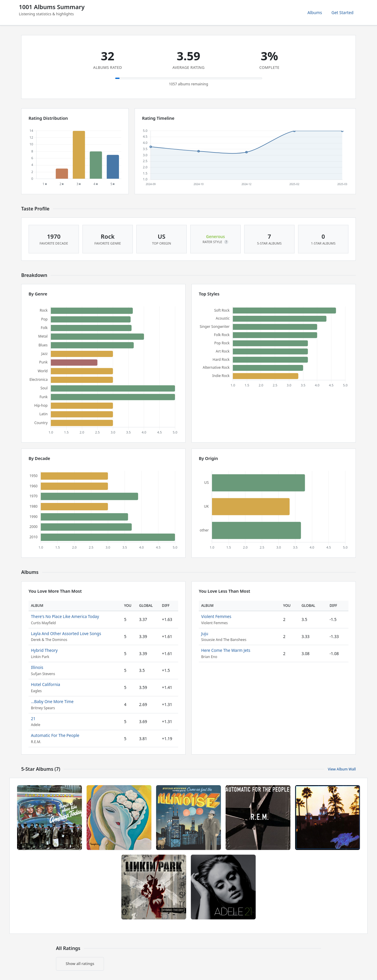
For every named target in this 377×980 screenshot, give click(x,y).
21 (33, 719)
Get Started (342, 13)
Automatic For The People (55, 735)
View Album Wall (342, 769)
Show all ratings (80, 964)
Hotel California (46, 684)
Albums (315, 13)
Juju (205, 633)
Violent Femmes (216, 616)
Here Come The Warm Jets (226, 650)
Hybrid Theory (44, 650)
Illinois (37, 667)
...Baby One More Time (52, 701)
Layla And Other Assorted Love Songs (66, 633)
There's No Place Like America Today (65, 616)
